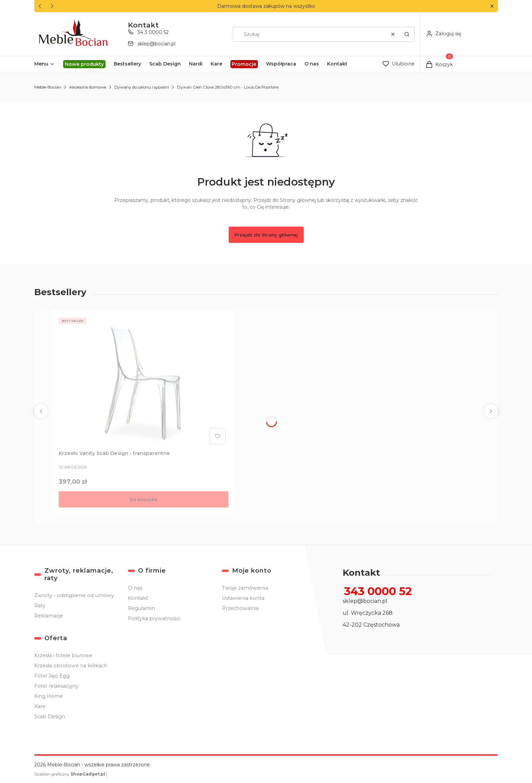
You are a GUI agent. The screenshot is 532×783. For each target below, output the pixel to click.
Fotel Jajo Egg (52, 676)
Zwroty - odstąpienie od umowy (74, 595)
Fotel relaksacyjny (56, 686)
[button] (492, 6)
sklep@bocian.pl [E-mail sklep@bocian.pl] (156, 44)
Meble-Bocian (48, 87)
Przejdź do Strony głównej (266, 235)
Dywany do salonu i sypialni (142, 87)
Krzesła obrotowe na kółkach (71, 666)
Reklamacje (49, 616)
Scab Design (50, 717)
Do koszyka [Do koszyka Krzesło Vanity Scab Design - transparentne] (144, 499)
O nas (135, 588)
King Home (49, 696)
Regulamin (141, 608)
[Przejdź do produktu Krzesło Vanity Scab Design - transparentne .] (144, 381)
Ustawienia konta (243, 598)
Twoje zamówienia (245, 588)
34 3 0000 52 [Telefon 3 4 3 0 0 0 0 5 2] (153, 32)
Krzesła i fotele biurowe (63, 655)
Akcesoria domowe (88, 87)
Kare (40, 706)
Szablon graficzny (70, 774)
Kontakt (138, 598)
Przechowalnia (240, 608)
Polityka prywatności (154, 618)
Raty (40, 606)
